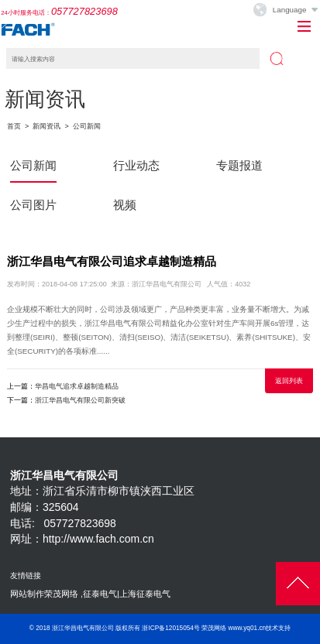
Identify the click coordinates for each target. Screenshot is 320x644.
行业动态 (136, 165)
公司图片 (33, 205)
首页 (14, 126)
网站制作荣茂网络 (44, 594)
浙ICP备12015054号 (170, 628)
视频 (125, 205)
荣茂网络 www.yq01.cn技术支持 (246, 628)
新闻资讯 (46, 126)
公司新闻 (87, 126)
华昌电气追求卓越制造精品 (77, 386)
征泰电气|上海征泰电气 (127, 594)
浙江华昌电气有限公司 (83, 628)
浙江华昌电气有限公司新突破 (80, 400)
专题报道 (239, 165)
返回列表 (289, 381)
